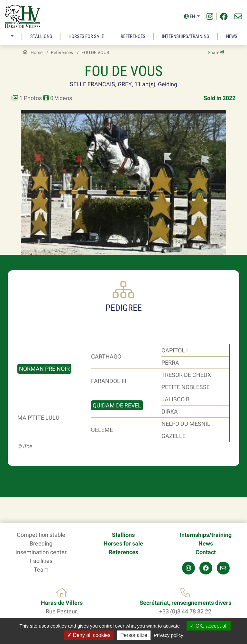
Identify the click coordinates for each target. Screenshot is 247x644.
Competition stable (41, 535)
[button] (12, 37)
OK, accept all (209, 626)
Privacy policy (169, 635)
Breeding (41, 543)
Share (216, 52)
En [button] (190, 16)
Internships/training (186, 36)
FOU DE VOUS (95, 52)
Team (41, 569)
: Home (32, 52)
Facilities (41, 561)
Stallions (41, 36)
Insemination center (41, 552)
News (232, 36)
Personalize (134, 635)
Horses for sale (86, 36)
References (133, 36)
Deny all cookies (89, 635)
